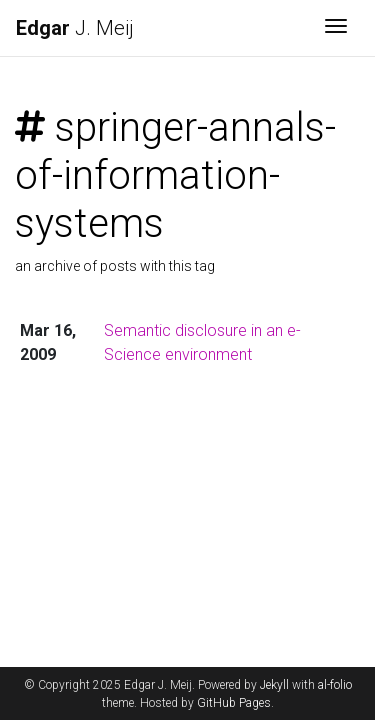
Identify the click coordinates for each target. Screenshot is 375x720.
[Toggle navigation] (336, 28)
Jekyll (274, 685)
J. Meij (75, 28)
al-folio (335, 685)
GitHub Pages (234, 703)
